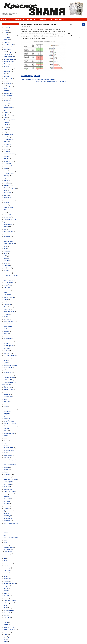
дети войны (6, 167)
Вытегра (70, 35)
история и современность (9, 211)
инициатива (6, 202)
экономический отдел (8, 626)
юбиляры (6, 641)
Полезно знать (42, 19)
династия (6, 168)
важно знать (6, 75)
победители (6, 413)
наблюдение (6, 325)
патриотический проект (9, 403)
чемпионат (6, 614)
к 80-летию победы (8, 224)
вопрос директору (8, 95)
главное (5, 117)
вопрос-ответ (7, 97)
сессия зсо (6, 532)
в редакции (6, 66)
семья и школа (7, 527)
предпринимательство (9, 434)
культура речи (7, 265)
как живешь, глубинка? (9, 233)
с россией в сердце (8, 510)
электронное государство (9, 628)
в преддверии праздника (9, 60)
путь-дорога (6, 483)
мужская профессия (8, 308)
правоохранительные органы (10, 427)
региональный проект (9, 493)
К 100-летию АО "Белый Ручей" (11, 219)
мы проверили (7, 315)
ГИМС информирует (8, 116)
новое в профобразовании (10, 355)
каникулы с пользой (8, 238)
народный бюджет (8, 338)
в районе (6, 63)
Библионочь (6, 43)
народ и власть (7, 335)
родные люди (7, 502)
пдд (4, 405)
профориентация (8, 476)
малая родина (7, 287)
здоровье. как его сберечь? (10, 189)
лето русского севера (8, 279)
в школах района (7, 72)
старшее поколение (8, 564)
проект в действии (8, 454)
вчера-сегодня (7, 100)
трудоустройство (7, 592)
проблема (6, 445)
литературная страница (9, 282)
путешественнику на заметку (10, 479)
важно (5, 73)
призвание (6, 437)
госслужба (6, 124)
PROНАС (6, 31)
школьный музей (7, 621)
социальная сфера (8, 549)
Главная (4, 19)
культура (6, 264)
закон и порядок (7, 184)
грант (5, 133)
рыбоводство (7, 507)
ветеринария (7, 82)
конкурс (5, 248)
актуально (6, 32)
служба (5, 541)
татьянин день (7, 578)
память (5, 398)
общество (6, 369)
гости (5, 126)
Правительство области (9, 425)
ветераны (6, 80)
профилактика (7, 469)
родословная (7, 503)
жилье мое (6, 180)
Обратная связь (31, 19)
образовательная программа (10, 366)
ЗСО (5, 199)
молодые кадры (7, 304)
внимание (6, 88)
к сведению (6, 226)
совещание (6, 546)
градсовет (6, 129)
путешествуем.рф (8, 481)
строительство (7, 571)
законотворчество (8, 185)
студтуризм (6, 575)
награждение (7, 330)
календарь (6, 235)
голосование (7, 122)
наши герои (6, 347)
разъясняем (6, 488)
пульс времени (7, 478)
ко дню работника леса (9, 242)
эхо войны (6, 634)
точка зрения (7, 585)
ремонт (6, 573)
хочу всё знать (7, 609)
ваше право (6, 77)
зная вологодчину (8, 197)
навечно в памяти (8, 326)
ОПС (5, 374)
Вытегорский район (26, 76)
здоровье (6, 187)
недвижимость (7, 350)
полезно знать (7, 417)
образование (8, 553)
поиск (5, 415)
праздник (6, 430)
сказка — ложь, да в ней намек (11, 537)
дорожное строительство (9, 172)
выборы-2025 (7, 104)
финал (5, 606)
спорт (5, 559)
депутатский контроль (9, 165)
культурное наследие (8, 267)
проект (5, 452)
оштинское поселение (9, 389)
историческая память (8, 208)
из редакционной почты (9, 201)
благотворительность (8, 44)
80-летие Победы (8, 29)
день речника (7, 151)
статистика (37, 76)
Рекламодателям (20, 19)
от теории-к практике (8, 381)
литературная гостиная (9, 281)
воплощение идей (8, 94)
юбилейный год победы (9, 638)
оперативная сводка (8, 372)
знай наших (6, 194)
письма (5, 408)
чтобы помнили (7, 617)
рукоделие (6, 505)
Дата (5, 136)
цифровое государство (9, 611)
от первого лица (7, 379)
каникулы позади (7, 236)
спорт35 (5, 560)
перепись (6, 406)
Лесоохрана (6, 270)
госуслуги (6, 128)
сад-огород (6, 513)
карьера (5, 240)
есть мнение (6, 175)
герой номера (7, 112)
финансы (6, 607)
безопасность (7, 39)
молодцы (6, 303)
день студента (7, 158)
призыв (5, 439)
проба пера (6, 444)
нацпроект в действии (9, 345)
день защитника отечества (10, 143)
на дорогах (6, 316)
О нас (10, 19)
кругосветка (6, 262)
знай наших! (6, 196)
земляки (5, 190)
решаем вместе (7, 498)
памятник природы (8, 396)
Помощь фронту (7, 420)
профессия (6, 468)
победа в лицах (7, 411)
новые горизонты (8, 357)
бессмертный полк (8, 41)
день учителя (7, 160)
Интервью (6, 204)
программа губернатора (9, 449)
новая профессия (8, 354)
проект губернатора (8, 456)
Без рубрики (6, 38)
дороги (5, 170)
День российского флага (9, 153)
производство (7, 457)
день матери (6, 146)
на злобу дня (7, 320)
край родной (6, 260)
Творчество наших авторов (10, 583)
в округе (5, 58)
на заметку (6, 318)
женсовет (6, 177)
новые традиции (7, 359)
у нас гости (6, 597)
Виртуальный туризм (8, 87)
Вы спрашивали (7, 102)
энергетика (6, 631)
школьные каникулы (8, 619)
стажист (5, 562)
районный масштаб (8, 490)
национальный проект (9, 342)
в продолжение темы (8, 61)
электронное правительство (10, 629)
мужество (6, 306)
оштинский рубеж (8, 388)
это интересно (7, 633)
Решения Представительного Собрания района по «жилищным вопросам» (38, 80)
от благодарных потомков (9, 377)
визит (5, 85)
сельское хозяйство (8, 519)
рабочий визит (7, 486)
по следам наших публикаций (10, 410)
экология (6, 622)
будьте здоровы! (7, 49)
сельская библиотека (8, 517)
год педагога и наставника (10, 119)
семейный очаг (7, 522)
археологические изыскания (10, 36)
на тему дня (6, 323)
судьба (5, 577)
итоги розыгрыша (8, 218)
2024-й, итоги (7, 27)
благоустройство (7, 46)
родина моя (6, 500)
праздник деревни (8, 432)
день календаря (7, 145)
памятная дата (7, 394)
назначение (6, 333)
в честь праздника (8, 70)
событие (6, 542)
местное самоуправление (9, 289)
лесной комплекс (7, 269)
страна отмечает (7, 567)
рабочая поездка (7, 485)
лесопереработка (8, 272)
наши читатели (7, 349)
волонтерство (7, 92)
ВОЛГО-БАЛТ (7, 90)
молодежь (6, 299)
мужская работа (7, 310)
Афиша (50, 19)
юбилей (5, 636)
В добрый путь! (7, 54)
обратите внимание (8, 367)
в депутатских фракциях (9, 53)
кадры (5, 230)
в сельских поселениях (9, 68)
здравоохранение (9, 551)
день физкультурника (8, 162)
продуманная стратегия (9, 451)
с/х (4, 512)
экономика (6, 624)
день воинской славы (8, 140)
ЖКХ (29, 27)
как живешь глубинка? (9, 231)
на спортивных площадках (10, 321)
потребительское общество (10, 423)
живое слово (7, 179)
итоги (5, 213)
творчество (6, 582)
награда (5, 328)
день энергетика (7, 163)
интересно (6, 206)
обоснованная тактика (9, 364)
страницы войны (7, 569)
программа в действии (9, 447)
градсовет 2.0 (7, 131)
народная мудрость (8, 337)
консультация (7, 252)
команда (6, 247)
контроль (6, 253)
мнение (5, 292)
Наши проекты (59, 19)
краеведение (7, 258)
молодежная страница (9, 296)
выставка (6, 106)
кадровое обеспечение (9, 228)
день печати (6, 150)
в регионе (6, 65)
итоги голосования (8, 214)
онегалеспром (7, 371)
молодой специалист (8, 301)
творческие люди (8, 580)
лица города (6, 284)
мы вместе (6, 313)
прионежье (6, 440)
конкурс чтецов (7, 250)
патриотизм (6, 401)
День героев (6, 141)
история (5, 209)
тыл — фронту (7, 595)
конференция (7, 255)
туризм (5, 594)
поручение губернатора (9, 422)
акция (5, 34)
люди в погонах (7, 286)
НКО (5, 352)
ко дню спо (6, 245)
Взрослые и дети (7, 83)
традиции (6, 588)
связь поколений (7, 515)
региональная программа (9, 491)
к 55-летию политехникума (10, 223)
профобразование (8, 474)
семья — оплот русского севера (11, 524)
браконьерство (7, 48)
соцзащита (7, 555)
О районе (6, 362)
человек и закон (7, 612)
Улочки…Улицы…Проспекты (10, 600)
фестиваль (6, 604)
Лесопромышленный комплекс (11, 276)
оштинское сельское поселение (11, 391)
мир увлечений (7, 291)
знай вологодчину (8, 192)
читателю (6, 616)
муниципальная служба (9, 311)
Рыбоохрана (6, 508)
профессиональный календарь (11, 461)
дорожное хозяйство (8, 174)
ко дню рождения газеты (9, 243)
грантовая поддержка (8, 134)
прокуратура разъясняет (9, 459)
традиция (6, 590)
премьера (6, 435)
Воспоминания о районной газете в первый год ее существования (51, 81)
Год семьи (6, 121)
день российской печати (9, 155)
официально (7, 386)
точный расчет (7, 587)
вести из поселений (8, 78)
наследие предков (8, 340)
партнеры (6, 400)
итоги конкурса (7, 216)
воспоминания (7, 99)
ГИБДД (5, 114)
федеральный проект (8, 602)
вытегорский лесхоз (8, 107)
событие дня (7, 544)
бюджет (5, 51)
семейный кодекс (8, 520)
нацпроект (6, 343)
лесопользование (8, 274)
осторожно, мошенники (9, 376)
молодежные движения (9, 298)
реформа (6, 495)
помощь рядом (7, 418)
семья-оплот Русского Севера (10, 529)
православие (7, 428)
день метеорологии (8, 148)
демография (6, 138)
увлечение (6, 599)
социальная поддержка (9, 547)
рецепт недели (7, 496)
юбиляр (5, 639)
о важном (6, 360)
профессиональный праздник (10, 464)
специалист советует (8, 557)
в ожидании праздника (9, 56)
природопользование (8, 442)
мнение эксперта (7, 294)
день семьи (6, 156)
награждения (7, 332)
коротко (5, 257)
